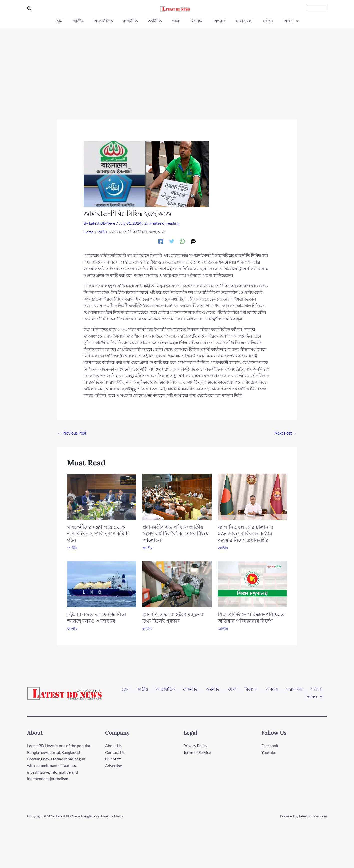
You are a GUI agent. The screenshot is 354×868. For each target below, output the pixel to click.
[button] (29, 8)
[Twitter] (172, 241)
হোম (125, 691)
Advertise (113, 765)
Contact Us (115, 752)
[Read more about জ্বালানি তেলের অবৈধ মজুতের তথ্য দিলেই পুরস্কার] (177, 583)
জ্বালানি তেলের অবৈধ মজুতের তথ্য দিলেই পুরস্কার (173, 618)
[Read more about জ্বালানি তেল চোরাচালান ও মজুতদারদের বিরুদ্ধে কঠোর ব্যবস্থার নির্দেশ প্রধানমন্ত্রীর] (253, 496)
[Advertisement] (177, 66)
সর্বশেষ (316, 691)
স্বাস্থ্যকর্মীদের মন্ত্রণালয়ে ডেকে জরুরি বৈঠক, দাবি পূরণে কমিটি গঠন (98, 533)
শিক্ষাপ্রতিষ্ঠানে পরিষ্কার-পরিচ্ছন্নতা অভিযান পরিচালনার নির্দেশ (252, 618)
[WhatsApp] (182, 241)
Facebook (270, 745)
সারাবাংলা (294, 691)
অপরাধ (272, 691)
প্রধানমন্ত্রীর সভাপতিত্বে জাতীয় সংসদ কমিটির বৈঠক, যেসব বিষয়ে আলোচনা (176, 533)
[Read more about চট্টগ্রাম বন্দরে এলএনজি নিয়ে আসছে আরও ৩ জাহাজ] (102, 583)
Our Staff (113, 759)
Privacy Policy (195, 745)
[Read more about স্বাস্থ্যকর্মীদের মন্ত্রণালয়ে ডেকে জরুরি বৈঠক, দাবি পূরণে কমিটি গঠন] (102, 496)
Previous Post (72, 433)
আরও (315, 695)
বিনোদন (251, 691)
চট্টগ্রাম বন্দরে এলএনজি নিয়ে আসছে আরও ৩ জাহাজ (97, 618)
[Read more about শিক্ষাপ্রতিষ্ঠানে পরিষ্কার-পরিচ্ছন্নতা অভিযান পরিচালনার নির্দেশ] (253, 583)
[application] (286, 21)
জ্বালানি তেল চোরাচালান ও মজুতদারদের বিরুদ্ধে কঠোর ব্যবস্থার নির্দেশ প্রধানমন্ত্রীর (246, 533)
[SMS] (193, 241)
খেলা (232, 691)
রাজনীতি (191, 691)
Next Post (286, 433)
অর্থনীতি (213, 691)
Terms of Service (197, 752)
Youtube (269, 752)
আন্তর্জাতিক (165, 691)
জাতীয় (72, 548)
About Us (113, 745)
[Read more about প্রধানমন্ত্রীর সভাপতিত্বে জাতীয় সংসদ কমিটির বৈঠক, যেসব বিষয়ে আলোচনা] (177, 496)
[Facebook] (161, 241)
